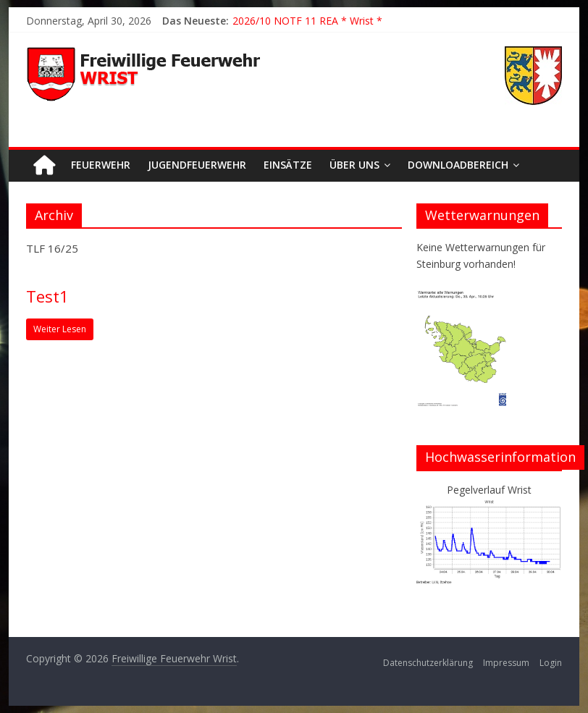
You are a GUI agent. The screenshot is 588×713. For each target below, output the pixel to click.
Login (551, 663)
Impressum (506, 663)
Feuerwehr (101, 165)
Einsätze (288, 165)
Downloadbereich (458, 165)
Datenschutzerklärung (428, 663)
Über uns (354, 165)
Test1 (47, 296)
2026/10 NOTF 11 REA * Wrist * (307, 21)
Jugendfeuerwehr (197, 165)
